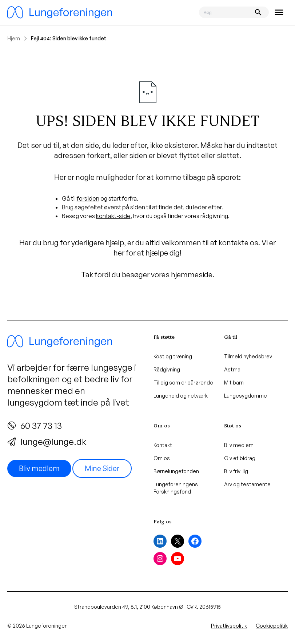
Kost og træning (173, 356)
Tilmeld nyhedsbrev (248, 356)
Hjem (14, 38)
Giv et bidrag (240, 458)
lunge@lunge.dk (47, 442)
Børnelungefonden (176, 471)
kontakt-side (113, 216)
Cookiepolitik (272, 626)
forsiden (88, 198)
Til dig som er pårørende (183, 383)
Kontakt (163, 445)
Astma (232, 369)
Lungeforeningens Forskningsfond (176, 488)
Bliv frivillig (236, 471)
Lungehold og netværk (181, 396)
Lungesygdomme (246, 396)
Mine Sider (102, 468)
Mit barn (234, 383)
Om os (162, 458)
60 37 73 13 (35, 426)
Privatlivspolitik (229, 626)
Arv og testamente (247, 484)
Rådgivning (167, 369)
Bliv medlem (39, 468)
